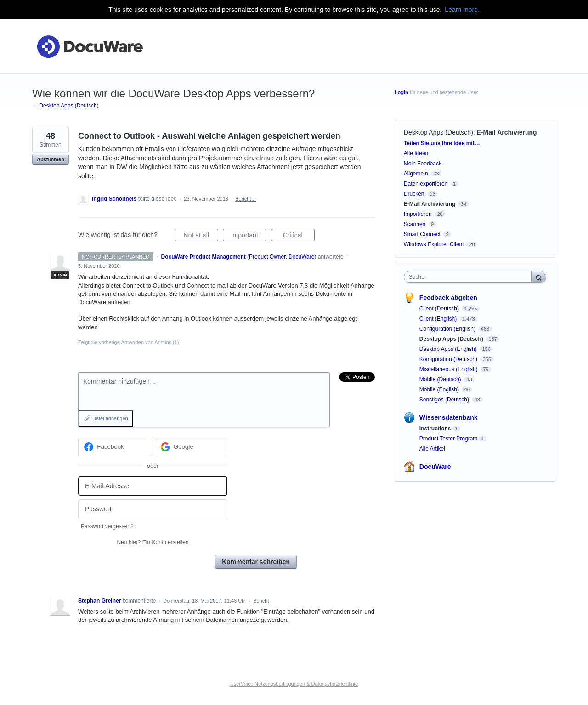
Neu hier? (153, 542)
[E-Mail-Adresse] (153, 486)
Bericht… (246, 199)
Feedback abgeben (448, 298)
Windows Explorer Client (434, 244)
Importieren (418, 214)
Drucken (414, 194)
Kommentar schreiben (256, 562)
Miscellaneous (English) (449, 369)
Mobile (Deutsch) (441, 379)
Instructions (435, 429)
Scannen (415, 224)
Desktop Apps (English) (449, 349)
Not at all (201, 237)
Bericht (261, 601)
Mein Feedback (423, 164)
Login (401, 92)
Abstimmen (51, 159)
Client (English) (439, 319)
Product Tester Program (449, 439)
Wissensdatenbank (449, 417)
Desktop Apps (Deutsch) (438, 132)
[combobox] (470, 277)
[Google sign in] (191, 447)
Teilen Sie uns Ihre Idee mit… (442, 143)
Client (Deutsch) (440, 309)
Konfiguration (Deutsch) (449, 359)
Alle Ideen (416, 153)
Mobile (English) (440, 389)
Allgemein (416, 174)
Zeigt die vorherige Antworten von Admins (129, 342)
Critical (299, 237)
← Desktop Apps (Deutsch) (65, 106)
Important (249, 237)
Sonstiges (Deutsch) (445, 400)
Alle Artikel (432, 449)
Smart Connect (422, 234)
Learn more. (462, 10)
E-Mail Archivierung (507, 132)
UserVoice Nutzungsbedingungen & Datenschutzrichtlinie (294, 684)
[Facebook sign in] (115, 447)
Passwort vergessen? (107, 526)
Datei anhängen (110, 418)
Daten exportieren (426, 184)
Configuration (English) (448, 329)
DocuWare (435, 467)
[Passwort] (153, 509)
